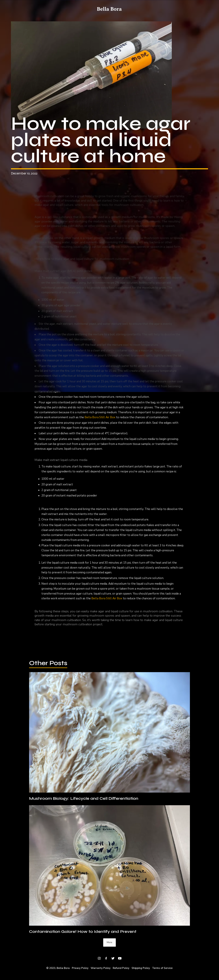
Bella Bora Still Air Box (100, 419)
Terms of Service (162, 968)
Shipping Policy (141, 968)
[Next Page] (109, 942)
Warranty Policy (101, 968)
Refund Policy (121, 968)
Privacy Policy (80, 968)
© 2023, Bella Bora (58, 968)
